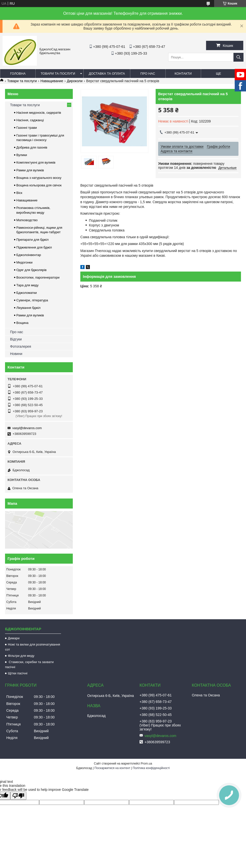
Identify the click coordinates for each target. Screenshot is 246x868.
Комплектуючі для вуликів (36, 162)
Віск (19, 193)
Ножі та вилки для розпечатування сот (33, 647)
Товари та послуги (58, 74)
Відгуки (16, 339)
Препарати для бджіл (33, 240)
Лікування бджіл (28, 308)
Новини (16, 354)
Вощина (22, 323)
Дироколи (75, 81)
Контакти (183, 74)
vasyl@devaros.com (27, 428)
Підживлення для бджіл (34, 247)
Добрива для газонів (32, 147)
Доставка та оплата (107, 74)
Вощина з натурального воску (39, 178)
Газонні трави (27, 128)
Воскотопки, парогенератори (38, 277)
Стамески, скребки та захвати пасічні (29, 664)
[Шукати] (238, 57)
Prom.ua (146, 764)
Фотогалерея (21, 346)
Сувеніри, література (32, 300)
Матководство (27, 220)
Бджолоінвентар (29, 255)
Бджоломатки (27, 293)
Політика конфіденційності (151, 768)
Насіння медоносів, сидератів (39, 113)
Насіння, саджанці (30, 120)
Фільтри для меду (21, 656)
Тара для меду (27, 285)
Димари (14, 638)
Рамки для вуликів (30, 170)
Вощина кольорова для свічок (39, 185)
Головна (18, 74)
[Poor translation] (18, 796)
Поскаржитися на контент (112, 768)
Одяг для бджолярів (31, 270)
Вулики (22, 155)
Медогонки (24, 262)
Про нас (148, 74)
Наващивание (52, 81)
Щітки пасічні (18, 673)
